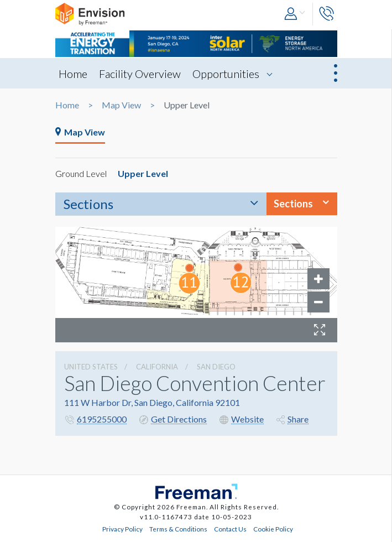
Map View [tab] (80, 132)
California (157, 367)
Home (73, 74)
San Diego (216, 367)
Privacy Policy (122, 529)
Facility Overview (140, 74)
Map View (121, 105)
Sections (88, 204)
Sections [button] (293, 204)
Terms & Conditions (178, 529)
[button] (296, 14)
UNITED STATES (91, 367)
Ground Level (81, 173)
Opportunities (226, 74)
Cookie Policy (273, 529)
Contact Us (230, 529)
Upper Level (143, 173)
